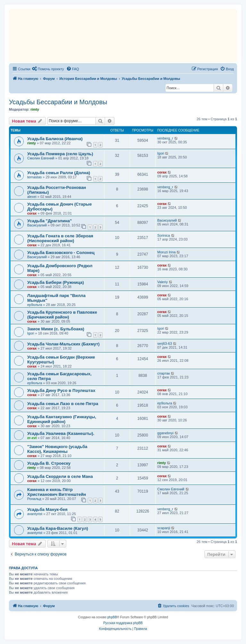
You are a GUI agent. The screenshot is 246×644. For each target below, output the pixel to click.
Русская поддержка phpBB (123, 623)
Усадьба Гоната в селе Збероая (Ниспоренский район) (60, 238)
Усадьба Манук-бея (47, 509)
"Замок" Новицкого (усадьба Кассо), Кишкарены (57, 449)
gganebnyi (165, 433)
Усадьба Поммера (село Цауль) (60, 154)
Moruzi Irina (166, 252)
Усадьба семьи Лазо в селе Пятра (63, 404)
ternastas (34, 177)
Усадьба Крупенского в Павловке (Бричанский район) (62, 315)
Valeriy (163, 282)
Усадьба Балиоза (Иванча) (55, 139)
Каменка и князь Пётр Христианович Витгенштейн (57, 492)
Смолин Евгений (41, 158)
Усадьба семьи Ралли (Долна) (59, 173)
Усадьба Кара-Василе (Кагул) (58, 528)
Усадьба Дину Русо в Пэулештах (61, 390)
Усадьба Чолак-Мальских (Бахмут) (63, 344)
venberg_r (165, 138)
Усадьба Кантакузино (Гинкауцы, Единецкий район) (62, 419)
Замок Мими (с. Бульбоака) (56, 329)
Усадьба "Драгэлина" (49, 221)
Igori (161, 153)
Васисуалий (37, 225)
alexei (32, 197)
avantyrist (35, 514)
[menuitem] (48, 69)
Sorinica (164, 235)
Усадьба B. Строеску (49, 463)
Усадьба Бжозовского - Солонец (61, 253)
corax (162, 172)
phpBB (112, 617)
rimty (35, 109)
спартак (164, 373)
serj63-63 (165, 343)
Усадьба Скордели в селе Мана (60, 476)
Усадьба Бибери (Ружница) (56, 282)
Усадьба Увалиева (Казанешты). (61, 433)
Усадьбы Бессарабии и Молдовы (58, 102)
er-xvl (32, 438)
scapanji (164, 528)
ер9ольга (35, 305)
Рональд (34, 499)
